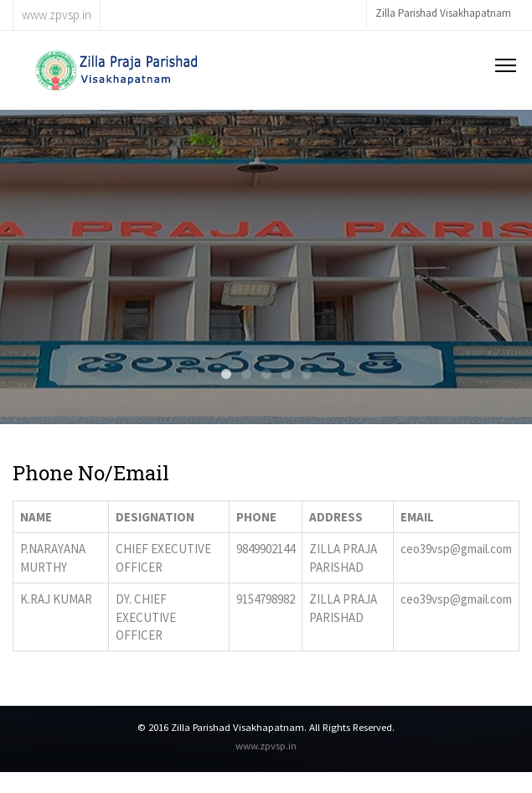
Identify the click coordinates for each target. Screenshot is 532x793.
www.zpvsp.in (266, 745)
